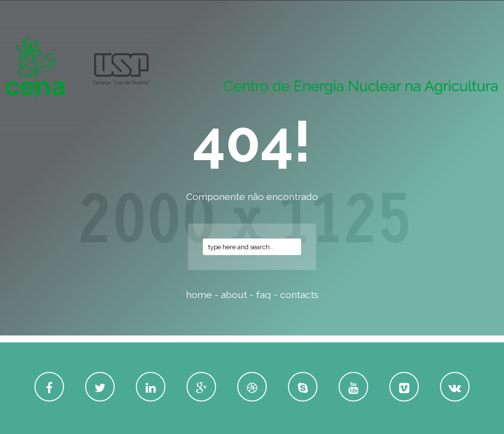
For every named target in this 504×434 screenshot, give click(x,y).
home (199, 295)
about (234, 295)
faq (264, 295)
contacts (299, 295)
